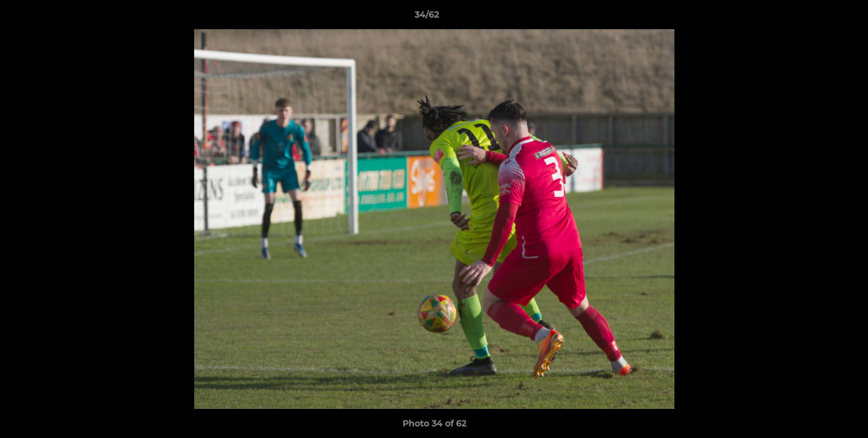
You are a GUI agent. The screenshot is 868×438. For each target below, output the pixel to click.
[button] (817, 18)
